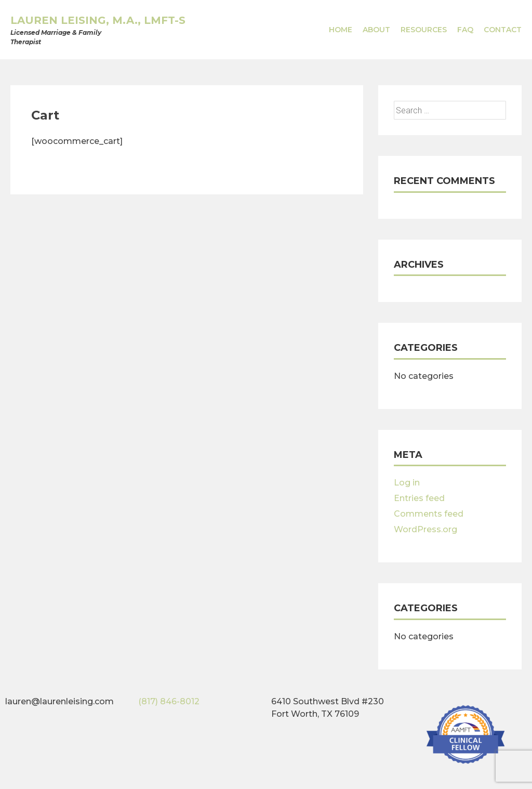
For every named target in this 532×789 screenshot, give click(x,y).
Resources (424, 30)
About (376, 30)
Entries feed (419, 498)
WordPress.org (425, 529)
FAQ (465, 30)
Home (341, 30)
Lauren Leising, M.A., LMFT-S (98, 20)
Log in (407, 483)
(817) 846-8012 (169, 701)
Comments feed (429, 514)
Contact (503, 30)
